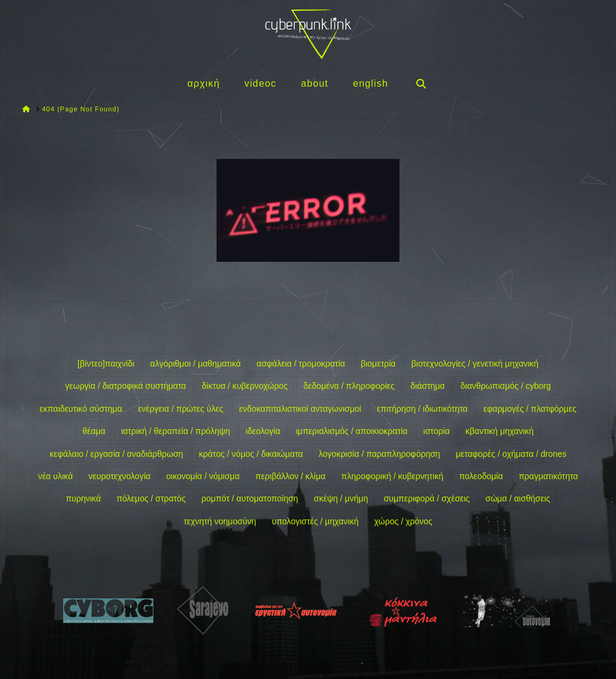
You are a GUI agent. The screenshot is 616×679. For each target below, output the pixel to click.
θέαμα (94, 431)
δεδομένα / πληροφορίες (349, 386)
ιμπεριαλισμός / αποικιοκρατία (352, 431)
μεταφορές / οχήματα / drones (511, 454)
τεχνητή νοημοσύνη (220, 521)
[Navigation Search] (420, 83)
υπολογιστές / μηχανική (315, 521)
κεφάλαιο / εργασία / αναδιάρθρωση (116, 454)
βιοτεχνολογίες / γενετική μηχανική (475, 364)
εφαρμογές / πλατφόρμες (530, 409)
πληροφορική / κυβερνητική (392, 476)
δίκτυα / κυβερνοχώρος (245, 386)
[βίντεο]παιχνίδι (106, 364)
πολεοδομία (481, 476)
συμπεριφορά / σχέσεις (427, 498)
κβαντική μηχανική (500, 431)
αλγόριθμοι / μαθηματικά (196, 364)
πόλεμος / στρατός (151, 498)
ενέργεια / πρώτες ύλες (180, 409)
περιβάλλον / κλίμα (290, 476)
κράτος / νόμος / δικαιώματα (251, 454)
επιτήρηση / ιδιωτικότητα (423, 409)
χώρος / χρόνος (403, 521)
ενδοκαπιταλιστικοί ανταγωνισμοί (300, 409)
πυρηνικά (83, 498)
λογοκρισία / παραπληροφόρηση (380, 454)
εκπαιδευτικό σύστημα (81, 409)
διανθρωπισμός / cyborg (506, 386)
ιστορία (437, 431)
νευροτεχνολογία (119, 476)
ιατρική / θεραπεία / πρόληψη (175, 431)
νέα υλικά (55, 476)
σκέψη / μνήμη (341, 498)
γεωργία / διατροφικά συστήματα (125, 386)
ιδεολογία (263, 431)
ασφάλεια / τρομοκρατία (301, 364)
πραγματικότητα (548, 476)
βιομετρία (378, 364)
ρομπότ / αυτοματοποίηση (250, 498)
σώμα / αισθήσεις (518, 498)
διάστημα (427, 386)
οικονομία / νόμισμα (203, 476)
